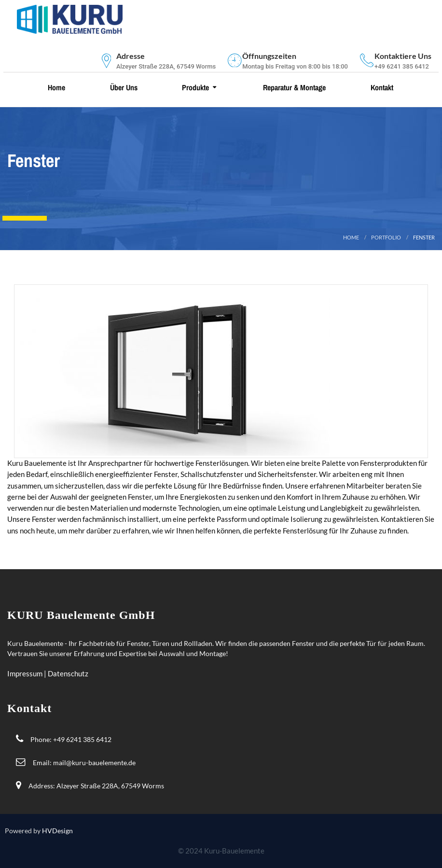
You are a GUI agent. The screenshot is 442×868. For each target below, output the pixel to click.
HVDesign (57, 831)
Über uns (123, 87)
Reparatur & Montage (293, 87)
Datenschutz (68, 673)
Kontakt (381, 87)
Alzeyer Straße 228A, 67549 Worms (110, 786)
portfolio (386, 237)
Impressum (26, 673)
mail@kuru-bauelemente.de (94, 763)
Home (55, 87)
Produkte (194, 87)
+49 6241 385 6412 (82, 739)
